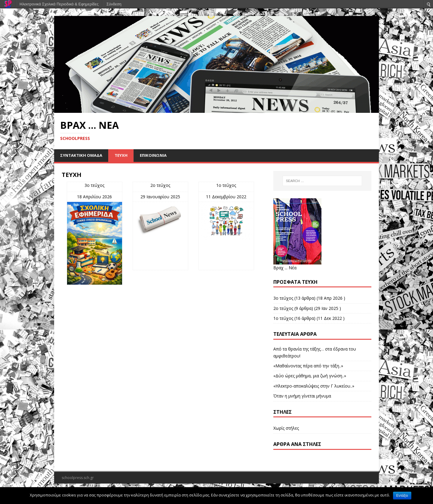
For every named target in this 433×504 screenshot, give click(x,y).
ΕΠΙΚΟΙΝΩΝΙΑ (157, 155)
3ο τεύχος (94, 186)
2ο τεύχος (160, 186)
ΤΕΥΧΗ (124, 155)
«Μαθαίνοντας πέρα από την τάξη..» (308, 366)
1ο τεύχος (226, 186)
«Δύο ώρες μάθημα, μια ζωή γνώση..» (310, 376)
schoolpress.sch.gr (78, 478)
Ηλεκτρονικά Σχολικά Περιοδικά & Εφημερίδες (59, 4)
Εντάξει (402, 496)
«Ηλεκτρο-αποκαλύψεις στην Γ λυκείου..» (314, 386)
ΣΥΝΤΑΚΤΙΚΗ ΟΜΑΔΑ (82, 155)
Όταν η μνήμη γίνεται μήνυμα (302, 396)
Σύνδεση (114, 4)
